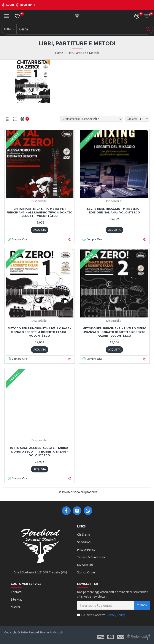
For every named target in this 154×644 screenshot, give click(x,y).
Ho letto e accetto (101, 615)
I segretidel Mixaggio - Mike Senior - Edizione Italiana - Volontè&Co (114, 211)
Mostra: (132, 119)
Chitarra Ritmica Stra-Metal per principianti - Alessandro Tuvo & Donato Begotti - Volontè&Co (40, 212)
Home (59, 53)
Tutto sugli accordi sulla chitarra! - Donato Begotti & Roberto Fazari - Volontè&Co (40, 451)
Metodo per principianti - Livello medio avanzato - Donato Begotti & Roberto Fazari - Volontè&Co (114, 332)
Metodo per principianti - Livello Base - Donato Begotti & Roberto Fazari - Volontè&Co (40, 332)
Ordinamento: (71, 119)
